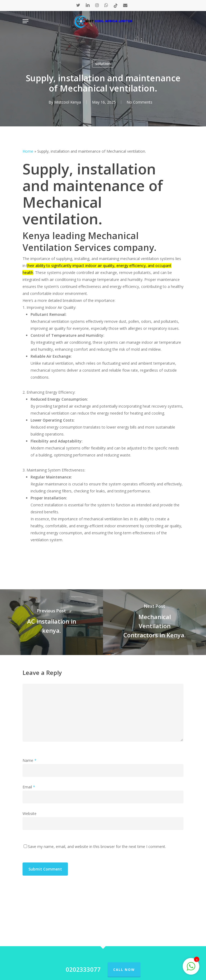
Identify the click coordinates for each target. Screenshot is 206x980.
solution (103, 63)
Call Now (124, 970)
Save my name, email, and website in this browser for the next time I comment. (97, 846)
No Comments (139, 102)
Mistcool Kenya (68, 102)
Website (30, 813)
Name (30, 760)
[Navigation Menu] (25, 21)
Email (29, 787)
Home (28, 151)
